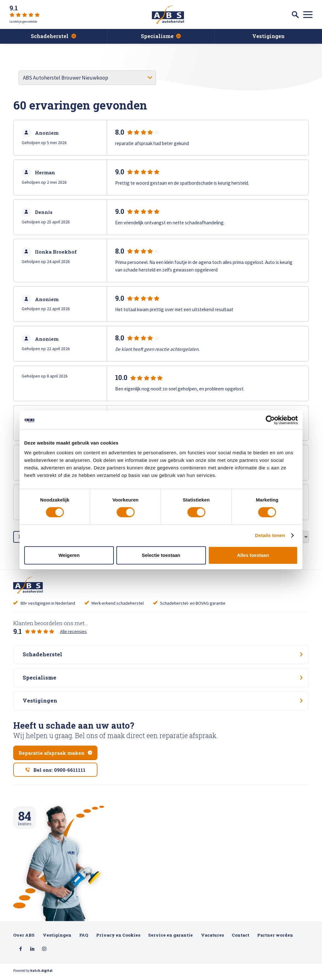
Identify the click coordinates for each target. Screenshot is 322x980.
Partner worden (275, 938)
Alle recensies (73, 631)
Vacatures (212, 938)
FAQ (84, 938)
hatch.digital (41, 973)
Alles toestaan (253, 555)
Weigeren (69, 555)
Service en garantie (170, 938)
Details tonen (270, 535)
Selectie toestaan (161, 555)
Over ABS (24, 938)
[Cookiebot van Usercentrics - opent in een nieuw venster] (270, 420)
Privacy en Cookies (118, 938)
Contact (241, 938)
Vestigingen (57, 938)
